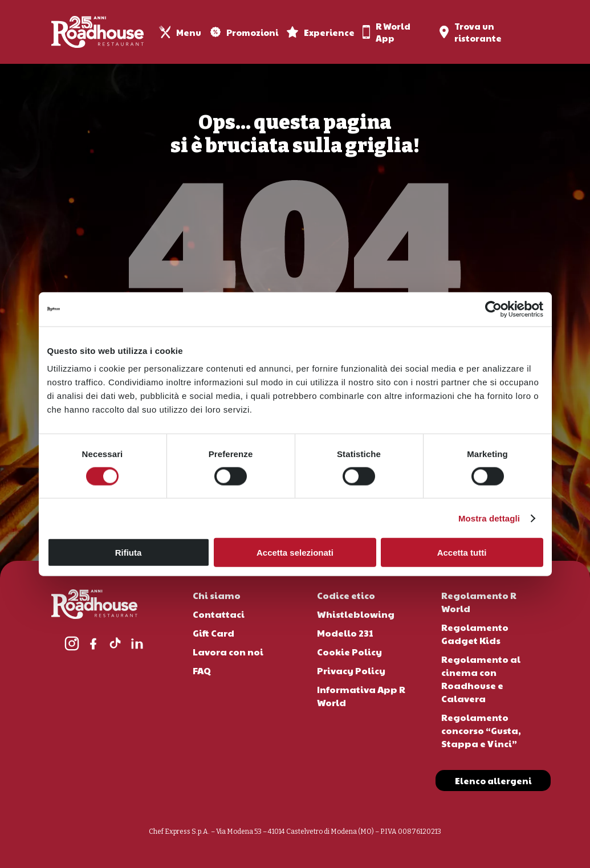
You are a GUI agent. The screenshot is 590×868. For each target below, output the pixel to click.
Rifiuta (129, 553)
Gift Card (213, 633)
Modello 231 (345, 633)
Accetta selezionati (295, 553)
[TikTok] (115, 643)
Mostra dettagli (489, 518)
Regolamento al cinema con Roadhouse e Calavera (481, 679)
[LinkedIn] (137, 643)
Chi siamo (217, 595)
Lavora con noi (228, 652)
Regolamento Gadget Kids (475, 634)
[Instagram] (72, 643)
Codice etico (346, 595)
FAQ (202, 671)
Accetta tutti (462, 553)
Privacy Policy (351, 671)
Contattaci (219, 614)
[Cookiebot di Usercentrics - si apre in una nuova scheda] (493, 309)
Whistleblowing (356, 614)
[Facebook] (93, 643)
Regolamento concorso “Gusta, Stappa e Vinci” (481, 730)
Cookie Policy (349, 652)
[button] (493, 781)
